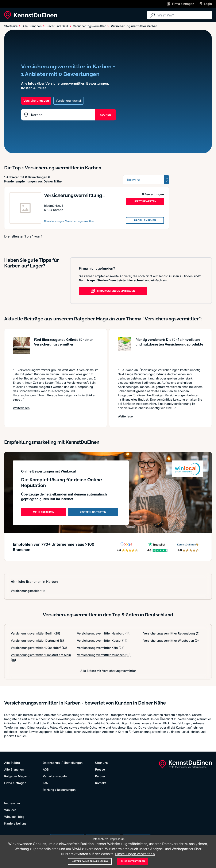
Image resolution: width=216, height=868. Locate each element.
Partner (100, 776)
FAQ (46, 783)
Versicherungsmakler (28, 591)
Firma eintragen (15, 783)
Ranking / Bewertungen (59, 790)
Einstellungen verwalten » (135, 854)
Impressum (12, 803)
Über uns (101, 763)
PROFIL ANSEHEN (145, 220)
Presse (100, 769)
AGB (46, 769)
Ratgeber (64, 28)
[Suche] (184, 15)
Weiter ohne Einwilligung (90, 861)
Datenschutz (52, 763)
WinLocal (11, 810)
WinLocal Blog (14, 817)
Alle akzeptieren (133, 861)
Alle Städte (13, 28)
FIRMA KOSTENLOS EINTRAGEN (113, 291)
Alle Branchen (39, 28)
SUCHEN (106, 115)
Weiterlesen (21, 408)
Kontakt (101, 783)
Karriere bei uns (15, 823)
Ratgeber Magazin (17, 776)
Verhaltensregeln (55, 776)
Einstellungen (73, 763)
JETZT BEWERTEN (145, 201)
